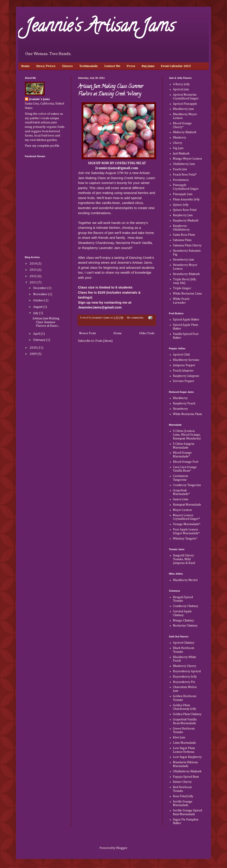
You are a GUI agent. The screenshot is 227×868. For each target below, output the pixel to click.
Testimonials (88, 66)
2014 (34, 264)
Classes (67, 66)
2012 (34, 276)
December (40, 288)
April (37, 334)
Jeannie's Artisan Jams (100, 28)
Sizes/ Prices (46, 66)
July (36, 313)
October (39, 301)
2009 (34, 354)
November (41, 294)
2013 (34, 270)
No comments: (136, 318)
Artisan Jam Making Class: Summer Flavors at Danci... (46, 322)
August (38, 307)
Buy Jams (148, 66)
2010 (34, 348)
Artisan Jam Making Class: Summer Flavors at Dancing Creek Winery (111, 91)
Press (131, 66)
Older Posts (147, 333)
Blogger (122, 848)
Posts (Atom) (104, 341)
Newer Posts (88, 333)
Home (25, 66)
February (40, 340)
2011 (34, 283)
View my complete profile (42, 146)
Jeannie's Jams (40, 99)
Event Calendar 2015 (176, 66)
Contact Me (112, 66)
